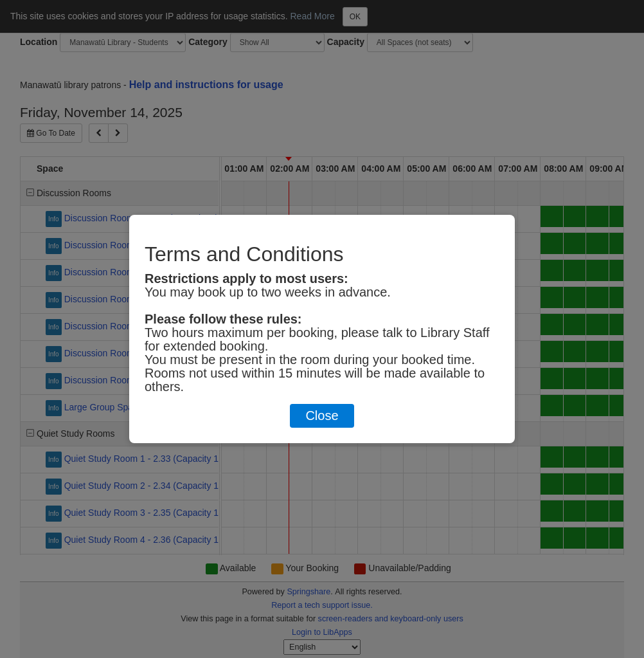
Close (322, 416)
